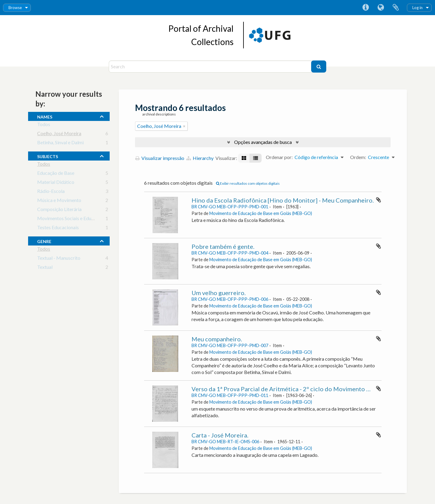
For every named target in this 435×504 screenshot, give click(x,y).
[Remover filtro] (184, 126)
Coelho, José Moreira (59, 134)
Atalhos (366, 8)
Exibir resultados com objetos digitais (248, 183)
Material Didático (56, 183)
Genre (44, 241)
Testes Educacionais (58, 228)
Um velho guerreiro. (219, 293)
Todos (44, 125)
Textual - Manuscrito (59, 259)
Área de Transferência (396, 8)
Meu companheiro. (217, 339)
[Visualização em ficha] (244, 158)
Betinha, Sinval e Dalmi (60, 143)
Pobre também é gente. (223, 246)
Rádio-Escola (51, 192)
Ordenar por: (279, 157)
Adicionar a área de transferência (379, 200)
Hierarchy (200, 158)
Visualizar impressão (160, 158)
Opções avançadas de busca (263, 142)
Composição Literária (59, 210)
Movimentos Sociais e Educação (70, 219)
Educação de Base (56, 174)
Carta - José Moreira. (220, 435)
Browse (15, 8)
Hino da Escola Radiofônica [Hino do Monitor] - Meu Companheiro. (283, 200)
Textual (45, 268)
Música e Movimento (59, 201)
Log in (417, 8)
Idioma (381, 8)
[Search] (211, 67)
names (45, 116)
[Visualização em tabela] (256, 158)
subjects (48, 156)
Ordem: (358, 157)
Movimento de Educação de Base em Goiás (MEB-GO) (261, 213)
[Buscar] (319, 67)
